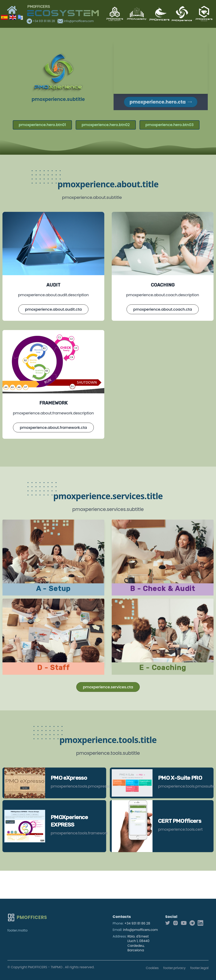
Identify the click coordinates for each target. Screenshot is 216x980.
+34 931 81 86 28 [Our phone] (137, 923)
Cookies (152, 968)
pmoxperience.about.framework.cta (53, 427)
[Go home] (27, 917)
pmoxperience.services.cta (108, 687)
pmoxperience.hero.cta (161, 102)
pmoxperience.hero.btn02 (106, 125)
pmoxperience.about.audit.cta (53, 309)
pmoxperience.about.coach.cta (163, 309)
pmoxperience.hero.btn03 (170, 125)
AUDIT (53, 285)
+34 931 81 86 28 (41, 21)
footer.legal (199, 968)
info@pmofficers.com (76, 21)
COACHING (163, 285)
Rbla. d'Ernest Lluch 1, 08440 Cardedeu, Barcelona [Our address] (138, 943)
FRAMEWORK (53, 403)
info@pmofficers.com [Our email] (140, 930)
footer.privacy (174, 968)
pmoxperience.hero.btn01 (42, 125)
